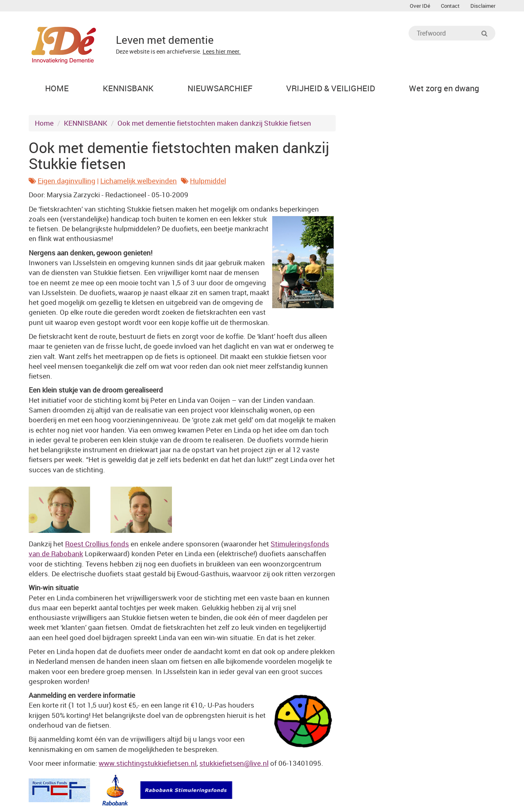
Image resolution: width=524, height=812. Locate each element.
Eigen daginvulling (67, 181)
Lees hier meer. (222, 51)
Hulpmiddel (208, 181)
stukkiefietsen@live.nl (234, 763)
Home (44, 123)
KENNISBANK (86, 123)
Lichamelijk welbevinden (139, 181)
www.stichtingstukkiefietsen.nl (148, 763)
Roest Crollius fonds (97, 544)
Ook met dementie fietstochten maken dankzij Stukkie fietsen (214, 123)
